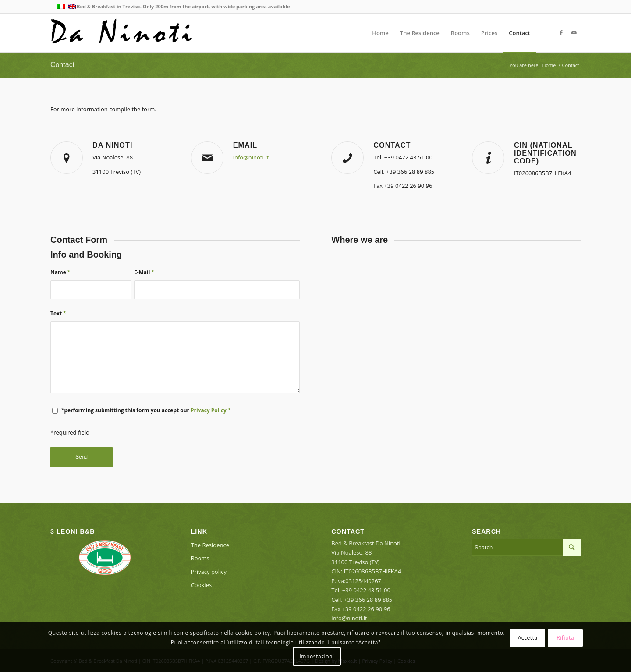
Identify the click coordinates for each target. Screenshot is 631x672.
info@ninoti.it (251, 157)
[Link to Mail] (574, 32)
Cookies (201, 585)
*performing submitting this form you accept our (146, 410)
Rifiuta (565, 638)
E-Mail (144, 272)
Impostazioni (317, 656)
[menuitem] (380, 33)
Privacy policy (209, 572)
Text (58, 313)
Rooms (200, 558)
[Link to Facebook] (561, 32)
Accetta (528, 638)
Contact (62, 65)
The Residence (210, 545)
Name (60, 272)
